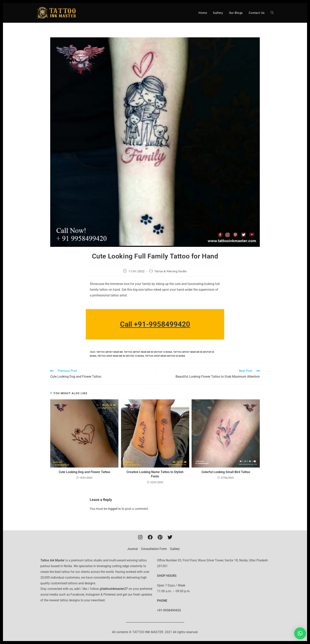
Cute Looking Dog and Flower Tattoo (84, 472)
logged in (114, 509)
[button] (300, 633)
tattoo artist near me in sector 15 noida (148, 352)
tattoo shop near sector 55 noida (165, 356)
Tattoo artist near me (110, 352)
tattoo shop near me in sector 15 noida (121, 356)
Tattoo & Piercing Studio (171, 271)
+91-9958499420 (169, 610)
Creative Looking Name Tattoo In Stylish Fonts (155, 474)
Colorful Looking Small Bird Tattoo (226, 472)
